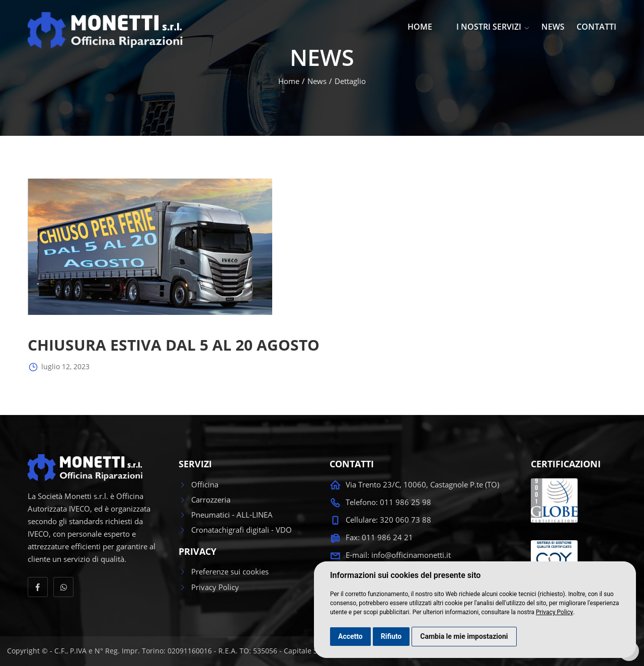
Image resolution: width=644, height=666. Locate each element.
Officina (198, 484)
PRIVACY (197, 552)
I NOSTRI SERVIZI (493, 27)
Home (289, 81)
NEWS (553, 27)
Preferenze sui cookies (224, 571)
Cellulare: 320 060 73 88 (388, 520)
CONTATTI (596, 27)
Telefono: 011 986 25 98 (388, 502)
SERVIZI (195, 464)
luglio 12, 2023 (59, 367)
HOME (420, 27)
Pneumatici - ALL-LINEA (226, 515)
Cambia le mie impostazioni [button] (464, 636)
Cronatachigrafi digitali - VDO (235, 530)
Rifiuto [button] (391, 636)
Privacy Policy (554, 612)
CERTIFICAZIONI (566, 464)
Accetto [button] (350, 636)
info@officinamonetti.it (411, 555)
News (317, 81)
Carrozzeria (205, 499)
